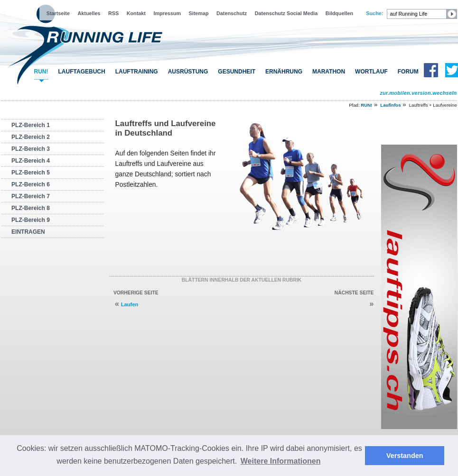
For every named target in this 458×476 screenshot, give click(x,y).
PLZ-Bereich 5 (31, 173)
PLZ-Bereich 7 (31, 196)
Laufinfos (390, 105)
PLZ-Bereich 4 (31, 161)
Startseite (58, 13)
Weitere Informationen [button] (281, 461)
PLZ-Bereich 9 (31, 220)
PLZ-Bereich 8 (31, 208)
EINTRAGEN (28, 232)
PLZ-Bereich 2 (31, 137)
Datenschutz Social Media (286, 13)
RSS (113, 13)
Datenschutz (232, 13)
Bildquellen (339, 13)
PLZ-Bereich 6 (31, 184)
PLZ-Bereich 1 (31, 125)
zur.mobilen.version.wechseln (418, 93)
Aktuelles (89, 13)
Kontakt (136, 13)
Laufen (130, 304)
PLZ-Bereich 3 (31, 149)
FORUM (408, 72)
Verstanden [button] (405, 456)
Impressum (167, 13)
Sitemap (199, 13)
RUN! (41, 72)
